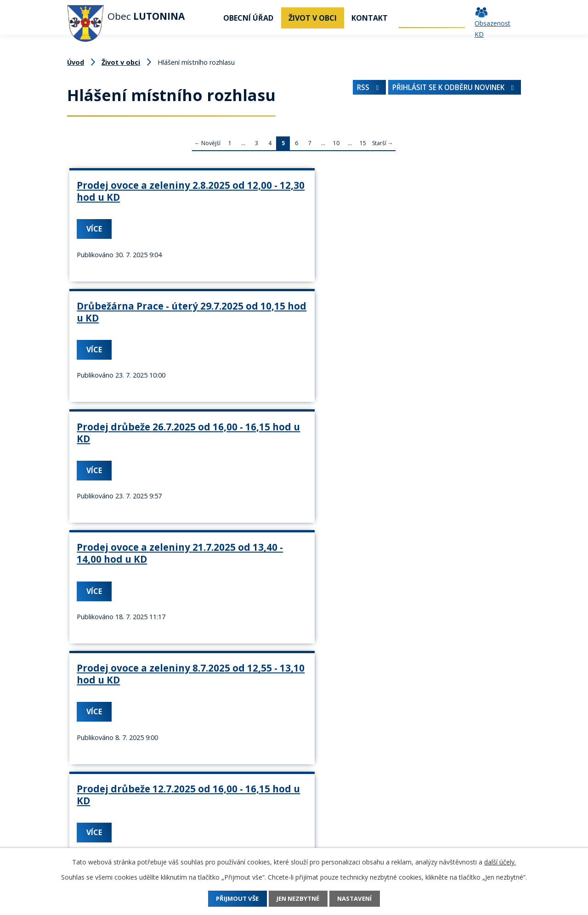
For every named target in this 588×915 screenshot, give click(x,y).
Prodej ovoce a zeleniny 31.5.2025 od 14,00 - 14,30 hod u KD (285, 592)
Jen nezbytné (299, 899)
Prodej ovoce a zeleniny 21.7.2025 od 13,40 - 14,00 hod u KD (137, 328)
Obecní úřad (248, 18)
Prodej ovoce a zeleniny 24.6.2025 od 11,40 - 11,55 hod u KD (285, 460)
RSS (357, 90)
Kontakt (370, 18)
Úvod (204, 18)
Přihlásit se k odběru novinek (449, 90)
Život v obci (313, 18)
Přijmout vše (231, 899)
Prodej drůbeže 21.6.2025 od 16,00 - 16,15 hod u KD (434, 454)
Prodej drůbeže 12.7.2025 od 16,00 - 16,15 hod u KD (434, 322)
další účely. (500, 862)
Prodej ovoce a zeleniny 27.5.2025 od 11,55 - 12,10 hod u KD (433, 592)
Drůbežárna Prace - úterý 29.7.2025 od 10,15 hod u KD (287, 197)
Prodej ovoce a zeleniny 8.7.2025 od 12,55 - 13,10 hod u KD (283, 328)
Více (97, 240)
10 (336, 143)
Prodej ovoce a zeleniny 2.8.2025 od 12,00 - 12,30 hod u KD (135, 197)
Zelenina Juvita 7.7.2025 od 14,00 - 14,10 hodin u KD (135, 460)
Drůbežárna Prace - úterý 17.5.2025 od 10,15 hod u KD (139, 592)
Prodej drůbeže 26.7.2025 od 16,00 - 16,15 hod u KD (434, 191)
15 (363, 143)
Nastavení (362, 899)
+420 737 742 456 (97, 840)
